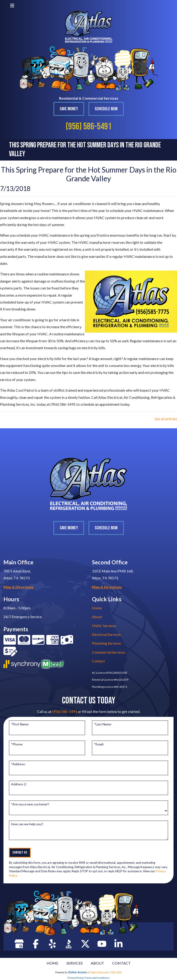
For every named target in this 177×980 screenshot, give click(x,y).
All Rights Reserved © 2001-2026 (105, 973)
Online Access (77, 972)
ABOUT (97, 963)
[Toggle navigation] (12, 5)
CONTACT (121, 963)
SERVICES (75, 963)
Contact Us (20, 853)
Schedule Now (106, 109)
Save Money (69, 109)
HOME (52, 963)
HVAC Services (104, 626)
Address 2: (19, 784)
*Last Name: (103, 724)
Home (97, 608)
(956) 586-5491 (89, 127)
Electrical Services (106, 634)
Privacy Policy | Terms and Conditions (89, 978)
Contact (98, 661)
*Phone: (17, 744)
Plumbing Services (106, 643)
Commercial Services (109, 652)
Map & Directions (18, 587)
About (97, 617)
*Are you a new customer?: (30, 804)
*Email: (99, 744)
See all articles (166, 419)
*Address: (18, 764)
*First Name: (20, 724)
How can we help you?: (27, 824)
